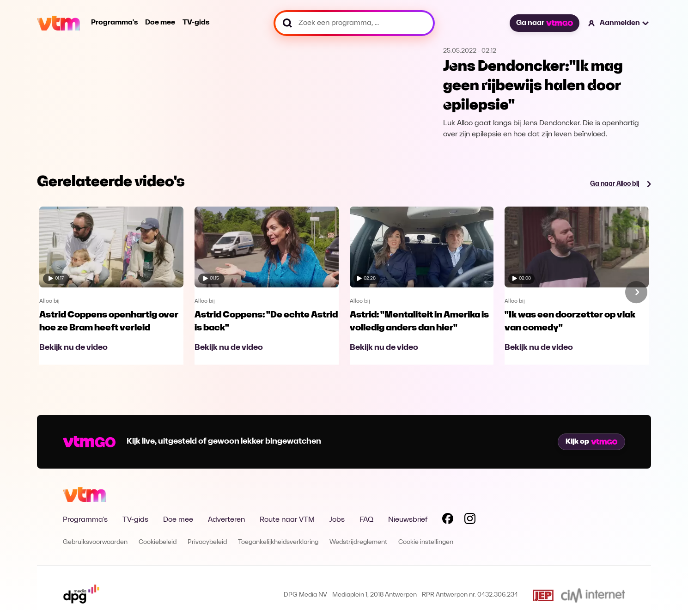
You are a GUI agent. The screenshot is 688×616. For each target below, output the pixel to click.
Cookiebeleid (158, 542)
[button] (619, 23)
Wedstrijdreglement (358, 542)
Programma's (114, 23)
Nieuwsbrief (408, 520)
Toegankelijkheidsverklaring (278, 542)
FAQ (366, 520)
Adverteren (226, 520)
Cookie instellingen (426, 542)
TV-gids (196, 23)
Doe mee (160, 23)
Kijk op (591, 442)
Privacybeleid (207, 542)
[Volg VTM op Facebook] (448, 520)
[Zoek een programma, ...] (354, 23)
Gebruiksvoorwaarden (95, 542)
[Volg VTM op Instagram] (470, 520)
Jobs (337, 520)
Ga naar (544, 23)
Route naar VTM (287, 520)
